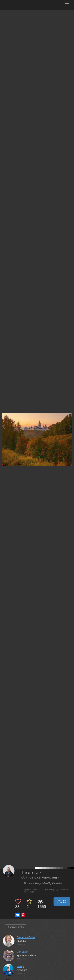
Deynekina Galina (26, 937)
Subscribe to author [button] (62, 901)
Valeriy (20, 966)
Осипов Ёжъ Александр (40, 878)
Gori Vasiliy (23, 952)
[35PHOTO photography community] (18, 5)
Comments (16, 927)
